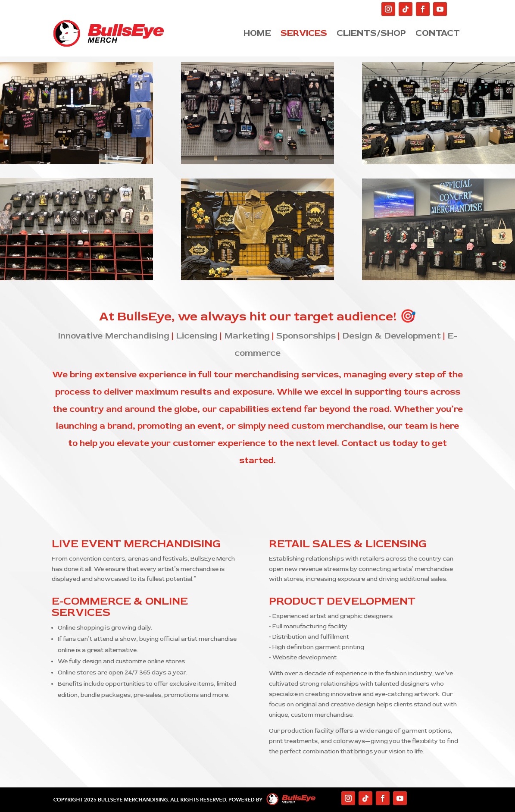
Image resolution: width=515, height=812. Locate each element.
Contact (438, 31)
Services (304, 31)
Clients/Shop (371, 31)
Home (257, 31)
